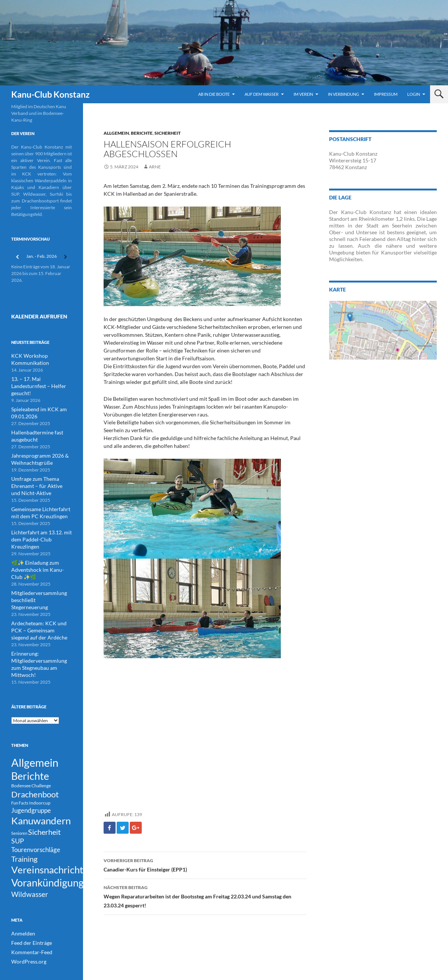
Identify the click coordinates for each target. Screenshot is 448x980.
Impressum (386, 94)
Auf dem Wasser (262, 94)
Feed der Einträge (28, 923)
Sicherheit (168, 133)
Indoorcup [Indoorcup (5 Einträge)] (40, 768)
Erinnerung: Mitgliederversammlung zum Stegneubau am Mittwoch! (39, 627)
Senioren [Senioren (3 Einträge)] (19, 802)
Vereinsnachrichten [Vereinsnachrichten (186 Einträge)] (53, 845)
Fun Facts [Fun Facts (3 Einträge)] (20, 768)
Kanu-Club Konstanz (50, 94)
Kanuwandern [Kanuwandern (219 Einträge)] (41, 788)
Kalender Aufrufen (33, 315)
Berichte (142, 133)
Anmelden (21, 914)
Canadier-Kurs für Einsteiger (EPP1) (205, 864)
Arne (155, 167)
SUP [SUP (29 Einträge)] (18, 812)
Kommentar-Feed (29, 932)
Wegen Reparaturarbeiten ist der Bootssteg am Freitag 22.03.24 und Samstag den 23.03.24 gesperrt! (205, 896)
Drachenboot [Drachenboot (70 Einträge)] (35, 758)
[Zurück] (17, 257)
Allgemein (116, 133)
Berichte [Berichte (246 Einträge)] (30, 738)
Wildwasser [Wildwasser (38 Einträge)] (30, 874)
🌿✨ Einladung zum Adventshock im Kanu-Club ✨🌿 (41, 547)
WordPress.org (26, 941)
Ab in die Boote (214, 94)
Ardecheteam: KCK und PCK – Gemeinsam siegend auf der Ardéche (41, 598)
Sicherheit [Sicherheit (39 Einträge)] (44, 801)
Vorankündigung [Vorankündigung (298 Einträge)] (47, 860)
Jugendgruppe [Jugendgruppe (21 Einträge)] (31, 776)
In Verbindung (343, 94)
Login (414, 94)
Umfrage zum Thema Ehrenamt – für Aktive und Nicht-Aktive (37, 472)
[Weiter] (66, 257)
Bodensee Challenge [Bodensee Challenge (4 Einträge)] (31, 749)
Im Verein (303, 94)
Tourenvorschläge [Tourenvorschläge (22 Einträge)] (36, 822)
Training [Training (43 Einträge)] (24, 832)
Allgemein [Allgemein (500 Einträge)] (35, 722)
